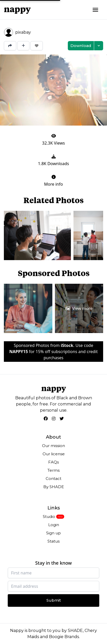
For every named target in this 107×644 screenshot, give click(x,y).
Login (54, 525)
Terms (54, 470)
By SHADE (54, 487)
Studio (49, 517)
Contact (54, 479)
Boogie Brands (64, 637)
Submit (54, 600)
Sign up (54, 533)
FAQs (54, 462)
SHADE (75, 631)
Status (54, 541)
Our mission (54, 446)
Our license (54, 454)
